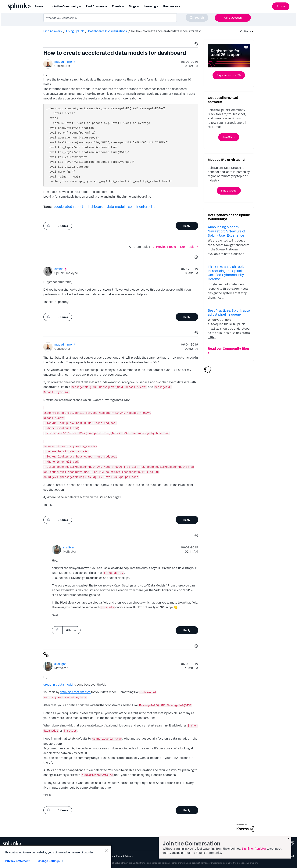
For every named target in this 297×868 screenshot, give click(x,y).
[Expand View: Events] (123, 6)
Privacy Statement (17, 861)
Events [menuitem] (117, 6)
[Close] (106, 850)
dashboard (95, 206)
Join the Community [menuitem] (65, 6)
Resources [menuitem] (171, 6)
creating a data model (58, 684)
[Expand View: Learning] (157, 6)
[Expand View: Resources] (180, 6)
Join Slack (229, 137)
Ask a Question (233, 18)
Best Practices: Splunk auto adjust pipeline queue (229, 312)
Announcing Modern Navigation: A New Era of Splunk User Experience (227, 231)
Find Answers (53, 31)
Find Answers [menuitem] (95, 6)
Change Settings (49, 861)
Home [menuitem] (39, 6)
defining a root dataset (75, 692)
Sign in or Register (254, 848)
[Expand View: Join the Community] (80, 6)
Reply (187, 226)
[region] (56, 857)
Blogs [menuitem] (133, 6)
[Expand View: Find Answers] (106, 6)
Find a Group (229, 190)
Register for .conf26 (229, 75)
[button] (196, 44)
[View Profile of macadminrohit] (65, 62)
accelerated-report (68, 206)
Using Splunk (75, 31)
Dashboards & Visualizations (107, 31)
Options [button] (244, 31)
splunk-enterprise (142, 206)
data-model (116, 206)
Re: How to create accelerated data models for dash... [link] (167, 31)
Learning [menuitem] (150, 6)
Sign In (281, 6)
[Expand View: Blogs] (138, 6)
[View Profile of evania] (59, 269)
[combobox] (126, 18)
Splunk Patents (125, 856)
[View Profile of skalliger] (69, 547)
